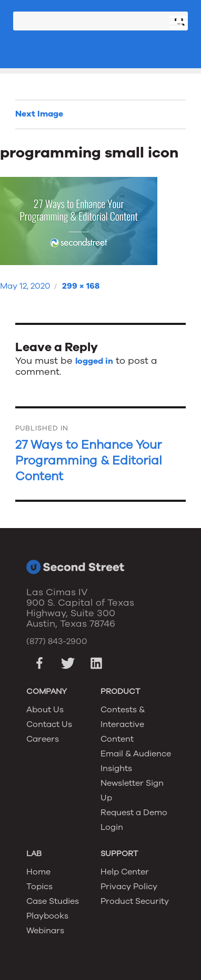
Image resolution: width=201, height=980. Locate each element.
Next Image (39, 114)
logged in (94, 361)
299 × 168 (81, 286)
